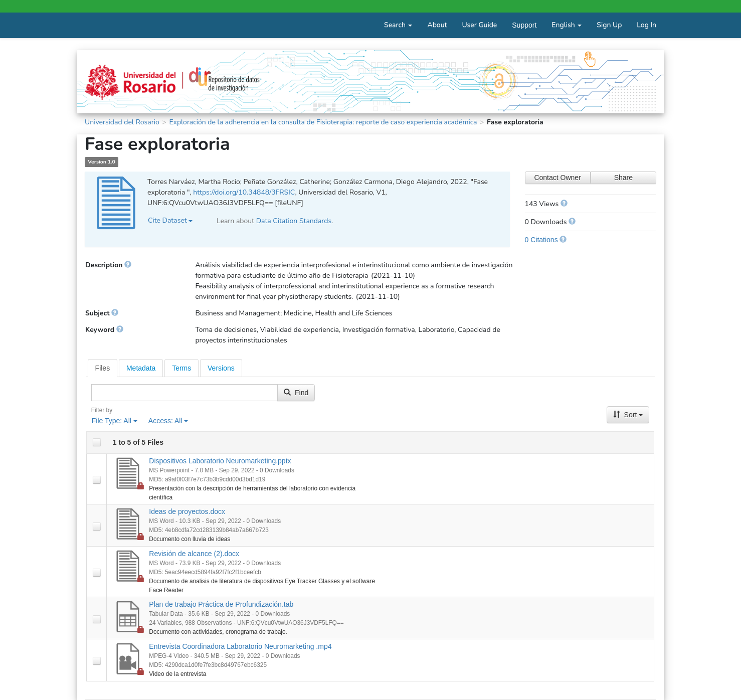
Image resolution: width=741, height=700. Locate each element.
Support (524, 25)
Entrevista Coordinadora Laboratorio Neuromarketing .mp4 (240, 646)
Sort (628, 415)
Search (398, 25)
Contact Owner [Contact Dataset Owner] (557, 178)
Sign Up (609, 25)
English (567, 25)
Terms (181, 368)
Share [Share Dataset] (623, 178)
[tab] (103, 368)
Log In (646, 25)
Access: (168, 421)
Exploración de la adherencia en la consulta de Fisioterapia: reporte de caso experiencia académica (323, 122)
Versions (221, 368)
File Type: (115, 421)
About (437, 25)
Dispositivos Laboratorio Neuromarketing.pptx (220, 461)
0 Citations (541, 240)
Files (103, 368)
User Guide (479, 25)
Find (296, 393)
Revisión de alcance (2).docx (194, 554)
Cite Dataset (170, 220)
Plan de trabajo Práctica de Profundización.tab (221, 604)
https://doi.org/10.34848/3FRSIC (244, 192)
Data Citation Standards (294, 221)
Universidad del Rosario (122, 122)
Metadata (141, 368)
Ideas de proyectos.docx (187, 511)
